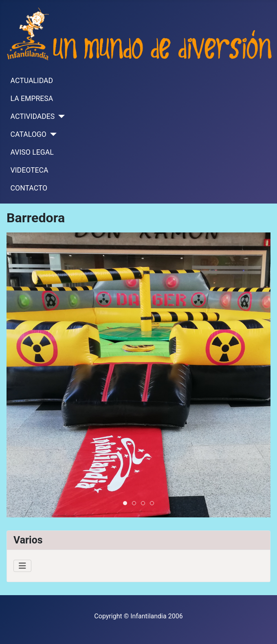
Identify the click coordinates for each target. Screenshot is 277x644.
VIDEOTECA (30, 170)
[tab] (125, 503)
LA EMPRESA (32, 99)
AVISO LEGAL (32, 152)
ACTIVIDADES (33, 116)
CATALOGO (29, 134)
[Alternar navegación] (22, 566)
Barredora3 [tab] (136, 504)
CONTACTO (29, 188)
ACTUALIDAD (32, 81)
